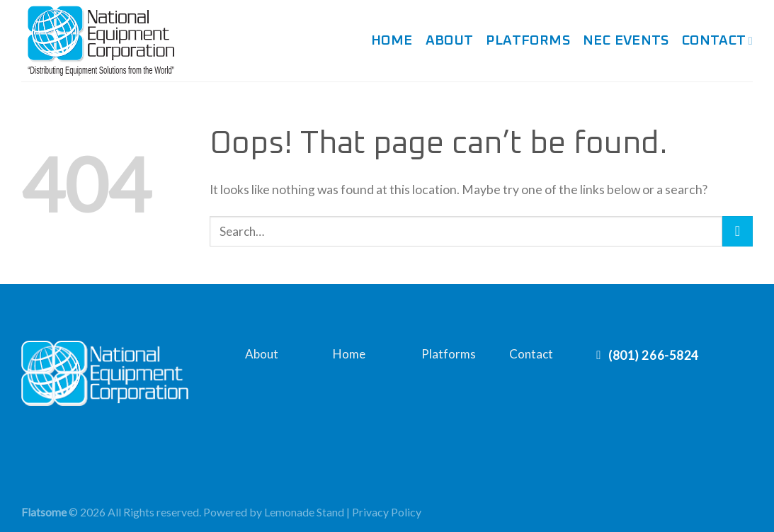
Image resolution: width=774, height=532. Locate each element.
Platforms (528, 41)
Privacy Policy (387, 512)
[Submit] (738, 231)
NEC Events (626, 41)
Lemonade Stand (304, 512)
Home (392, 41)
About (450, 41)
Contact (717, 41)
